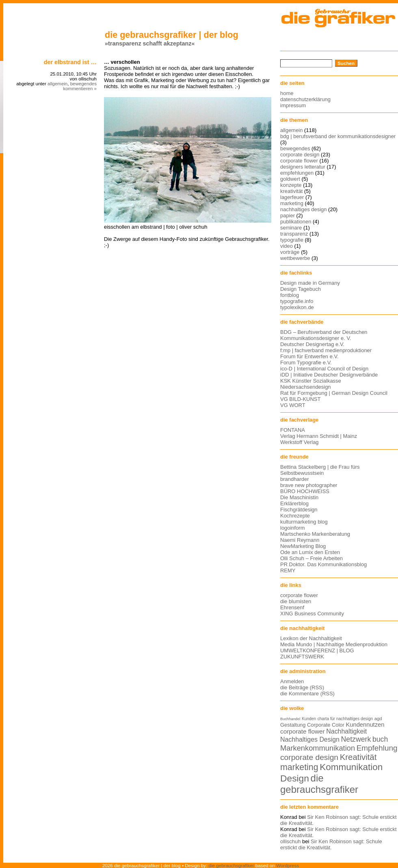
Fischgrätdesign (299, 510)
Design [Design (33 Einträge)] (295, 778)
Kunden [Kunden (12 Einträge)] (309, 719)
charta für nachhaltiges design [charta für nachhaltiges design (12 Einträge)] (345, 719)
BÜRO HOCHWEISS (305, 491)
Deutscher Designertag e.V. (312, 344)
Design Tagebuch (301, 289)
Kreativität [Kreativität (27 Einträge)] (358, 757)
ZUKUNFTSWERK (302, 657)
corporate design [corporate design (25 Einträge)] (309, 757)
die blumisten (296, 601)
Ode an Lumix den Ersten (310, 552)
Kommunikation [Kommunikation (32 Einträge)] (351, 767)
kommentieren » (80, 89)
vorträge (290, 252)
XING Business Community (312, 614)
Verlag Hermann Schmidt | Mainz (319, 436)
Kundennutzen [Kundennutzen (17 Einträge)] (365, 725)
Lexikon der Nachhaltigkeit (311, 638)
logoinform (292, 528)
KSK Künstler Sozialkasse (311, 381)
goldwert (290, 179)
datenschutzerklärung (305, 99)
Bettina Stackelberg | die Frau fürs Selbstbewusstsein (320, 470)
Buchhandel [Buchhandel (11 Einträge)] (290, 719)
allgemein (57, 84)
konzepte (291, 185)
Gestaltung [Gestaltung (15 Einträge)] (293, 725)
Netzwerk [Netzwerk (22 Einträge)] (356, 739)
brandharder (295, 479)
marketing (292, 203)
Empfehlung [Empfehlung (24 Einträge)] (377, 748)
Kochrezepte (295, 516)
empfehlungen (297, 173)
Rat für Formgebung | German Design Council (334, 393)
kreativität (291, 191)
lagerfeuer (292, 197)
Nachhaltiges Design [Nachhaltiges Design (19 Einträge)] (310, 739)
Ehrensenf (292, 607)
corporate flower (299, 161)
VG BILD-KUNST (300, 399)
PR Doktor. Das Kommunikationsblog (323, 564)
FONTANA (293, 430)
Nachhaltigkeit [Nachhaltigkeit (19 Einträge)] (346, 731)
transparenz (294, 234)
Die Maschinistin (299, 497)
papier (288, 215)
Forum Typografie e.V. (306, 363)
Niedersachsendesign (306, 387)
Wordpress (288, 865)
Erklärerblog (294, 503)
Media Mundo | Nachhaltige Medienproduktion (334, 644)
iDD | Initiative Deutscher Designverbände (329, 375)
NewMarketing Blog (303, 546)
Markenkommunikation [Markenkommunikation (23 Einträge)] (318, 748)
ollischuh (290, 841)
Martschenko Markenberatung (315, 534)
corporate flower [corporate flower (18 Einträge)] (303, 731)
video (287, 246)
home (287, 93)
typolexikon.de (297, 307)
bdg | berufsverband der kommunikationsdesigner (338, 136)
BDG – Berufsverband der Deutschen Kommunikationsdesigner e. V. (324, 335)
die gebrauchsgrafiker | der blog (172, 35)
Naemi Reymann (300, 540)
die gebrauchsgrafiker (231, 865)
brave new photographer (309, 485)
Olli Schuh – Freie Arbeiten (311, 558)
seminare (291, 228)
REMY (288, 570)
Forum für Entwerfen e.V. (309, 356)
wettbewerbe (295, 258)
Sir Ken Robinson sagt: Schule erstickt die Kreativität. (331, 844)
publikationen (296, 222)
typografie (292, 240)
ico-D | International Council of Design (324, 369)
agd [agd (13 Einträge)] (378, 719)
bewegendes (83, 84)
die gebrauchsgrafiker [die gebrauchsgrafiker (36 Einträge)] (319, 784)
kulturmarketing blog (304, 522)
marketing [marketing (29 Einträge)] (299, 767)
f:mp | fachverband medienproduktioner (326, 350)
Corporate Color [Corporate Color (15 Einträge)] (326, 725)
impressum (293, 105)
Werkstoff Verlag (300, 442)
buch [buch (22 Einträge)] (380, 739)
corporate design (300, 155)
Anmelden (292, 681)
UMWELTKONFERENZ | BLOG (317, 650)
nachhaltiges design (304, 209)
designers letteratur (303, 167)
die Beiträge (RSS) (302, 687)
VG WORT (293, 405)
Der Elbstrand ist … (70, 62)
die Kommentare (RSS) (307, 694)
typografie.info (297, 301)
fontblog (290, 295)
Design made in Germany (310, 283)
